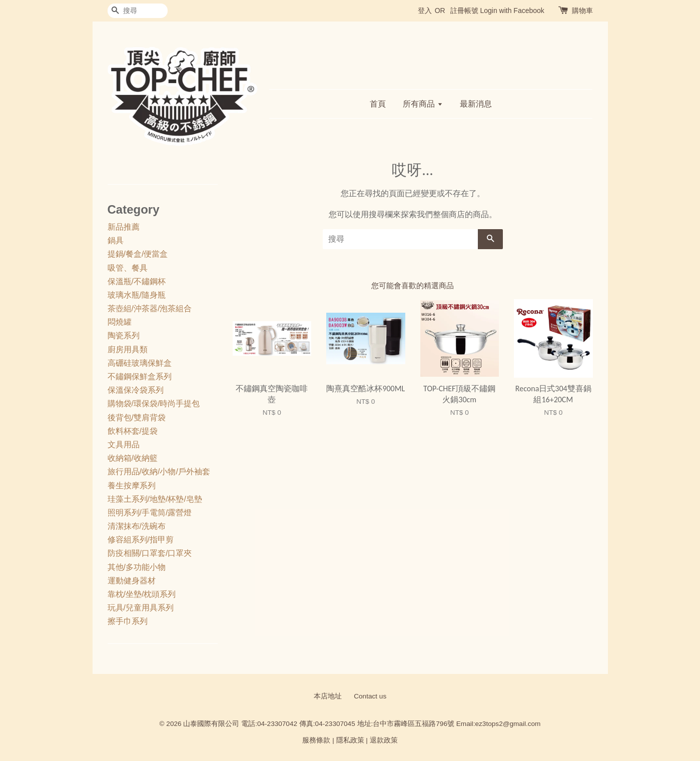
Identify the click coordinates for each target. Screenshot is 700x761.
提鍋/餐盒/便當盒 (138, 254)
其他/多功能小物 (137, 567)
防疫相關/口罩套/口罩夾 (150, 553)
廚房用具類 (128, 349)
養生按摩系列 (132, 486)
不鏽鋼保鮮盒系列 (140, 376)
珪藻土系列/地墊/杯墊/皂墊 (155, 499)
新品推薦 (124, 227)
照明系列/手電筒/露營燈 (150, 513)
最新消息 (476, 104)
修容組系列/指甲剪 (141, 540)
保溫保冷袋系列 (136, 390)
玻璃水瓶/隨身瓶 (137, 295)
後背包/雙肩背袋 (137, 418)
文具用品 (124, 445)
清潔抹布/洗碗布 (137, 526)
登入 (425, 11)
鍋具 (116, 240)
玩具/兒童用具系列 (141, 608)
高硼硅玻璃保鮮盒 (140, 363)
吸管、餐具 (128, 268)
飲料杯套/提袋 (133, 431)
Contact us (370, 696)
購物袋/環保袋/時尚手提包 (154, 404)
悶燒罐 (120, 322)
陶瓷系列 (124, 335)
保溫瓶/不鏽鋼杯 (137, 281)
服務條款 (316, 740)
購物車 (582, 11)
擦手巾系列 (128, 621)
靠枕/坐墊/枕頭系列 (142, 594)
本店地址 (328, 696)
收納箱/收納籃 (133, 458)
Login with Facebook (512, 11)
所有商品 (423, 104)
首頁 (378, 104)
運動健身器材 (132, 581)
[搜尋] (138, 11)
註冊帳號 (464, 11)
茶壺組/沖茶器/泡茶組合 (150, 308)
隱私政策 (350, 740)
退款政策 (384, 740)
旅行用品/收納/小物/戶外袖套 (159, 472)
